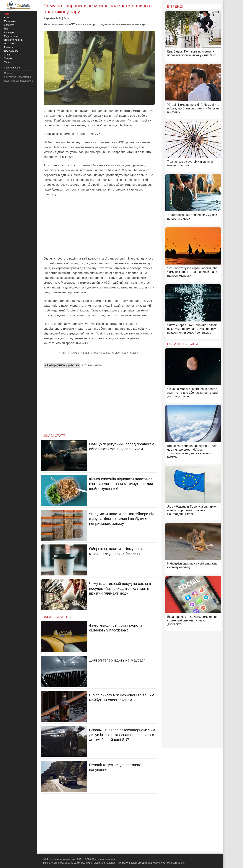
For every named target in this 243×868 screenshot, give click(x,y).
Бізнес (8, 18)
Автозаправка (101, 353)
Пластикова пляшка (126, 353)
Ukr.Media (126, 125)
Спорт (8, 55)
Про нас (9, 73)
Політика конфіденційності (20, 81)
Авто (67, 18)
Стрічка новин (92, 365)
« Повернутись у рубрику (62, 365)
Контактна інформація (17, 77)
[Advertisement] (99, 227)
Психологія (10, 44)
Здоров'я (9, 25)
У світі (8, 62)
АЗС (63, 353)
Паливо (74, 353)
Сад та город (11, 51)
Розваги (8, 47)
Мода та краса (12, 36)
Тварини (9, 58)
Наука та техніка (13, 40)
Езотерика (10, 21)
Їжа (6, 29)
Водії (86, 353)
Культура (9, 32)
